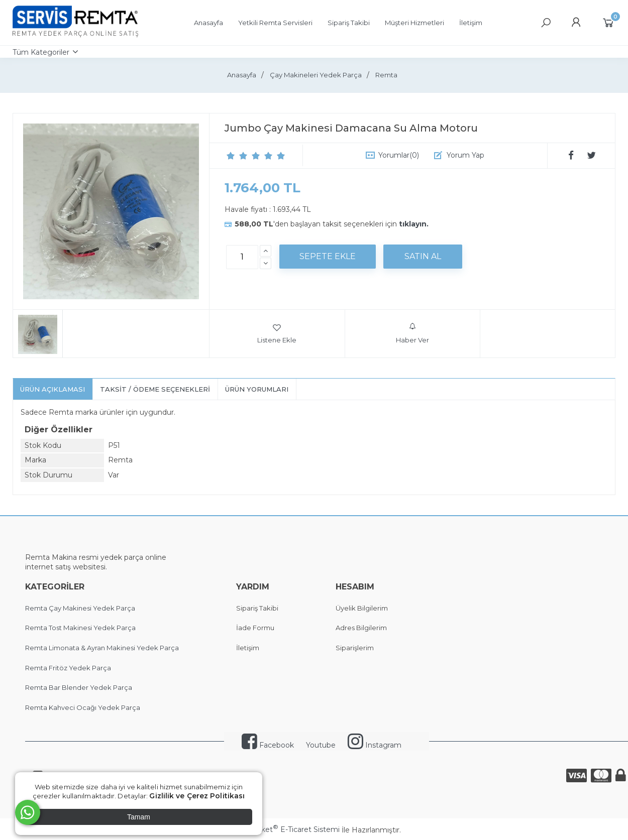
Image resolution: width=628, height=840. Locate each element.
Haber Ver (412, 333)
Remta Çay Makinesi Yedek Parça (80, 608)
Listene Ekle (277, 333)
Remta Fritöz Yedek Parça (68, 668)
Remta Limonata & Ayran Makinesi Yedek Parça (102, 648)
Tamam (139, 817)
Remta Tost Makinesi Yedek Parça (80, 628)
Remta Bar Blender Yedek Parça (79, 687)
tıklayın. (414, 224)
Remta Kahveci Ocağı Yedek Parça (83, 707)
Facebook (268, 745)
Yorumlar (399, 155)
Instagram (375, 745)
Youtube (321, 745)
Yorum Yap (465, 155)
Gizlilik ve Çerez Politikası (197, 796)
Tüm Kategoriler (41, 52)
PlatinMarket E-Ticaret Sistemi (284, 829)
